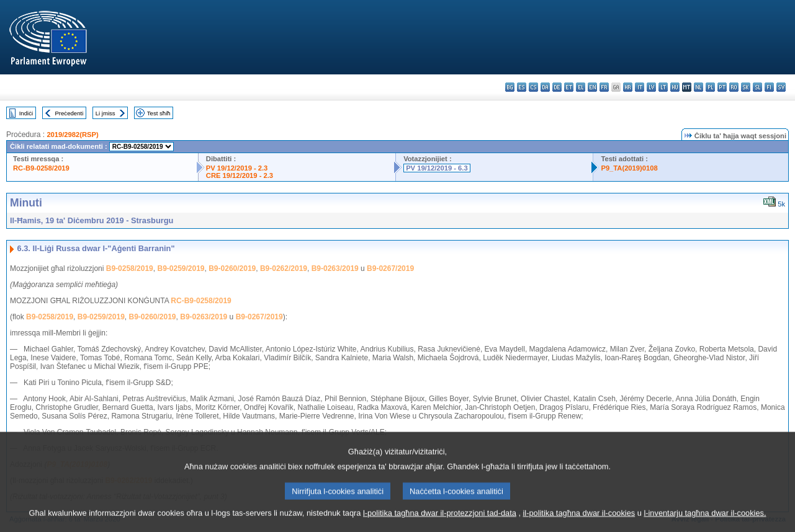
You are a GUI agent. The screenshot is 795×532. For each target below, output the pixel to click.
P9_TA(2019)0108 (629, 168)
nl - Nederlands (698, 87)
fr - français (604, 87)
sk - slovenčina (746, 87)
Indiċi (26, 113)
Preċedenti (69, 113)
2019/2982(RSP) (72, 135)
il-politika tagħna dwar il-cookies (579, 524)
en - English (592, 87)
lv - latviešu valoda (651, 87)
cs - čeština (533, 87)
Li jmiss (106, 113)
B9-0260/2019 (232, 268)
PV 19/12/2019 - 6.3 (437, 168)
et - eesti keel (569, 87)
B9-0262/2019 (284, 268)
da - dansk (545, 87)
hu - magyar (675, 87)
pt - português (722, 87)
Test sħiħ (159, 113)
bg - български (510, 87)
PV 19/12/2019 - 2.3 (237, 168)
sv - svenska (781, 87)
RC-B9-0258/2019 (41, 168)
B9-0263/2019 (335, 268)
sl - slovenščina (757, 87)
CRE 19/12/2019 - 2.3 (240, 175)
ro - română (734, 87)
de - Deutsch (557, 87)
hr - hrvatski (628, 87)
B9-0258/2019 (130, 268)
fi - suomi (769, 87)
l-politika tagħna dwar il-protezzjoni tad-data (440, 524)
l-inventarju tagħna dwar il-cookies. (705, 524)
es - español (522, 87)
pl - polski (710, 87)
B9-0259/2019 (181, 268)
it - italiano (640, 87)
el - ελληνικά (581, 87)
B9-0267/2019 (390, 268)
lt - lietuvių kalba (663, 87)
